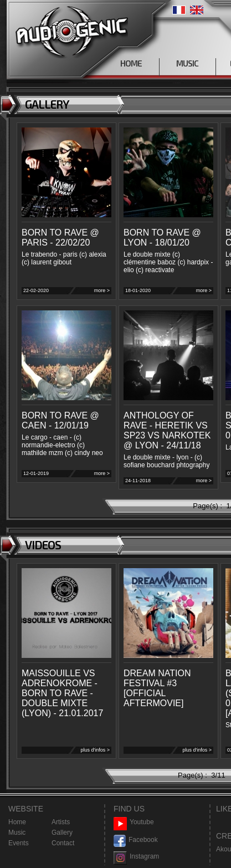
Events (19, 843)
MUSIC (187, 63)
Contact (63, 843)
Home (17, 822)
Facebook (136, 840)
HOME (131, 63)
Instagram (136, 857)
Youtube (134, 822)
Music (17, 833)
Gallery (62, 833)
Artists (61, 822)
